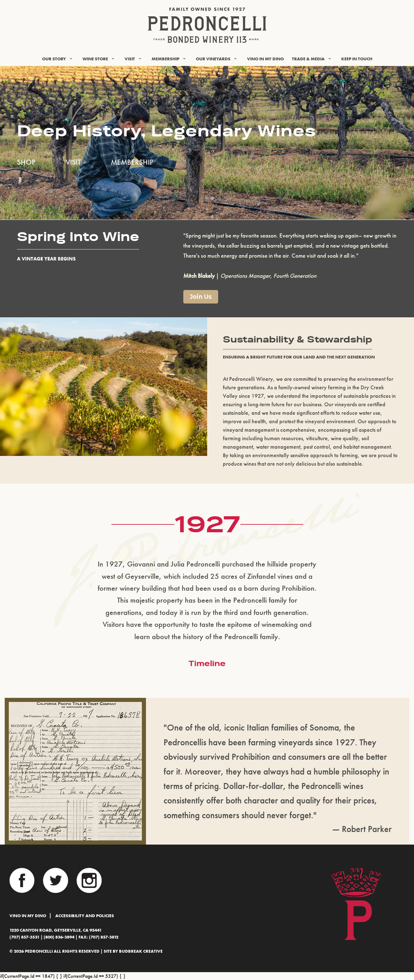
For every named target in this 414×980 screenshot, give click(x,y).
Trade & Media (308, 59)
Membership (165, 59)
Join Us (201, 297)
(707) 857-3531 (24, 937)
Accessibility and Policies (85, 916)
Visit (130, 59)
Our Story (54, 59)
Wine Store (95, 59)
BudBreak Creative (141, 951)
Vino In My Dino (265, 59)
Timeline (207, 663)
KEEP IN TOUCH (357, 59)
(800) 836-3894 (59, 937)
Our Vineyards (213, 59)
